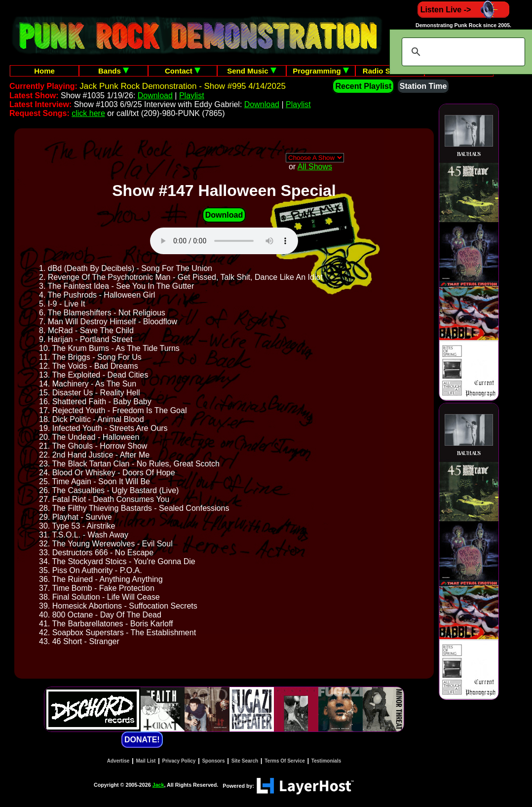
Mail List (146, 761)
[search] (462, 52)
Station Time (423, 86)
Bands (114, 71)
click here (88, 113)
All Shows (315, 167)
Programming (321, 71)
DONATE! (142, 740)
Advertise (118, 761)
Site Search (245, 761)
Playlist (192, 96)
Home (44, 71)
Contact (183, 71)
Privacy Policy (179, 761)
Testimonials (326, 761)
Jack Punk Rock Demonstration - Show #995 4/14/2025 (183, 86)
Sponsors (213, 761)
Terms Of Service (285, 761)
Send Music (252, 71)
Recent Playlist (363, 86)
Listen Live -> (464, 10)
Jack (158, 785)
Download (155, 96)
